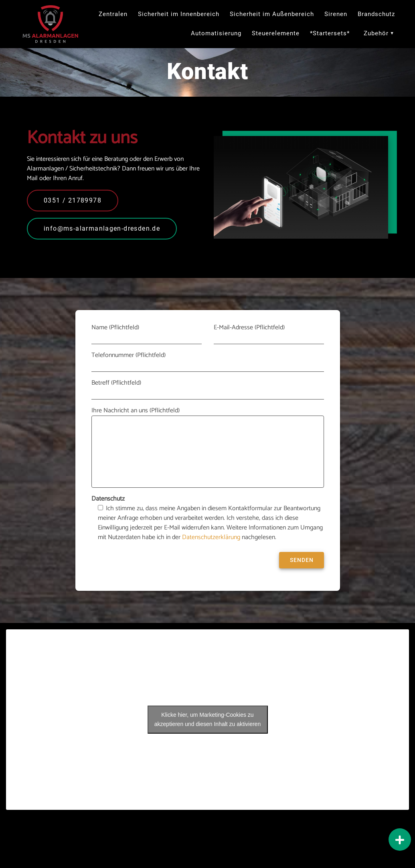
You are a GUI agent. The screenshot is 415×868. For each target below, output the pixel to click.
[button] (400, 840)
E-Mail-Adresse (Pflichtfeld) (269, 334)
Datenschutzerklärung (211, 539)
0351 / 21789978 (73, 202)
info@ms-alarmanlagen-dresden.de (102, 230)
